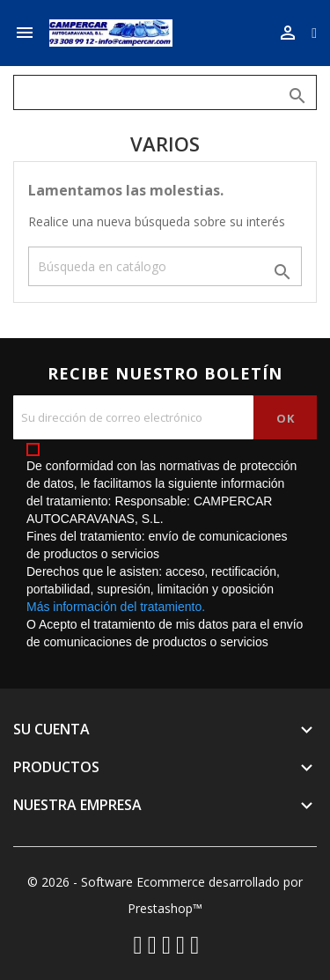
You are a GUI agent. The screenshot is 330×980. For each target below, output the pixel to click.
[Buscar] (165, 92)
